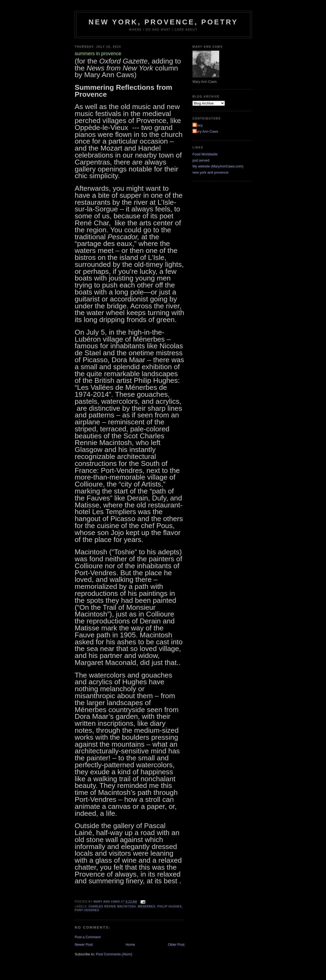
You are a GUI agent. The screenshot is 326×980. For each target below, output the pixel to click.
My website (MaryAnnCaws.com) (218, 166)
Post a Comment (88, 937)
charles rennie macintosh (112, 906)
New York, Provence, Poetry (163, 22)
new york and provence (210, 172)
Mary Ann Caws (206, 131)
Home (130, 945)
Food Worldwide (205, 154)
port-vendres (87, 910)
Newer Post (84, 945)
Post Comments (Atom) (114, 954)
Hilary (198, 125)
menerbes (147, 906)
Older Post (176, 945)
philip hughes (170, 906)
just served (201, 160)
